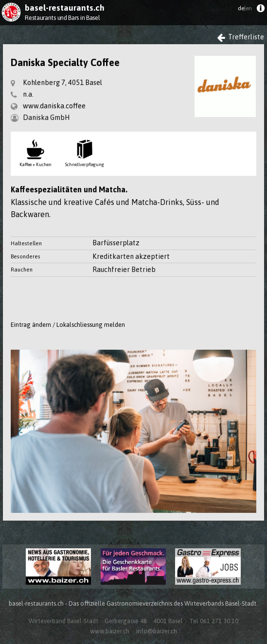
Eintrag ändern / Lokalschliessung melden (68, 325)
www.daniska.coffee (54, 106)
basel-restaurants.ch (65, 8)
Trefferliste (241, 37)
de (245, 8)
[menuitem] (260, 10)
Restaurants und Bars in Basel (62, 18)
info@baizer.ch (157, 631)
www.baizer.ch (110, 631)
